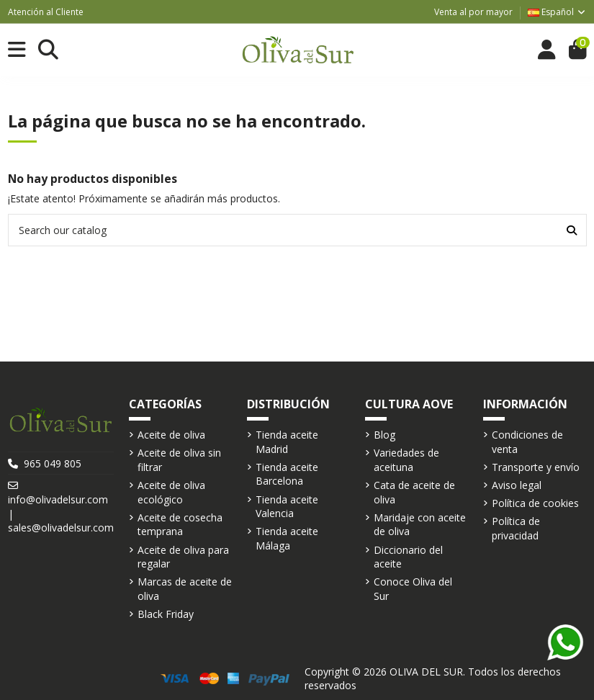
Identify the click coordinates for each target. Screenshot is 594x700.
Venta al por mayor (473, 12)
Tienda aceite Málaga (287, 538)
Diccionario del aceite (408, 557)
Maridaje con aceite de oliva (420, 525)
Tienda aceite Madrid (287, 442)
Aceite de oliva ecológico (171, 492)
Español (557, 12)
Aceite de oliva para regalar (183, 557)
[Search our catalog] (572, 230)
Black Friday (166, 614)
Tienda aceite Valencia (287, 507)
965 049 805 (53, 463)
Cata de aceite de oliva (414, 492)
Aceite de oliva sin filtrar (179, 460)
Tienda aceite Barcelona (287, 474)
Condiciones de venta (527, 442)
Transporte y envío (536, 467)
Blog (384, 435)
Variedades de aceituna (406, 460)
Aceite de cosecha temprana (180, 525)
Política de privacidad (516, 528)
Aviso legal (517, 485)
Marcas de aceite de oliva (185, 589)
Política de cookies (535, 503)
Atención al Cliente (46, 12)
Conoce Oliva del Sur (413, 589)
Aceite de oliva (171, 435)
